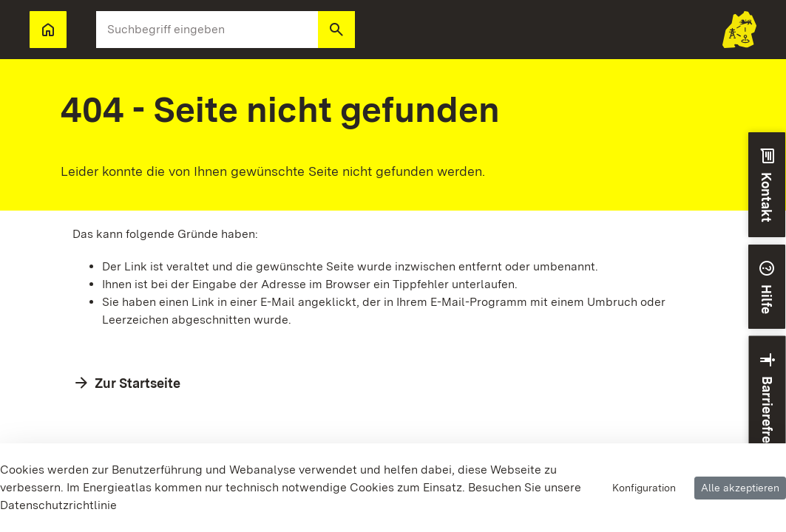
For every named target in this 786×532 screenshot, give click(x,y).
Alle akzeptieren (740, 488)
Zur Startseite (138, 383)
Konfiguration (644, 488)
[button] (336, 30)
